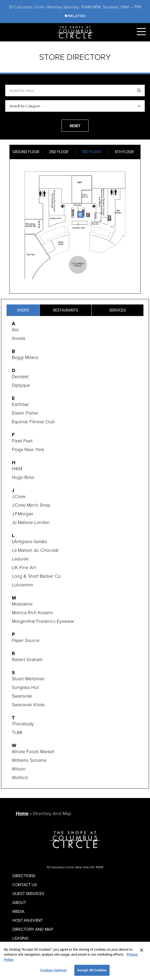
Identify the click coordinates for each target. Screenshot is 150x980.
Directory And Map (33, 929)
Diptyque (21, 385)
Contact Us (25, 885)
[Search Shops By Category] (75, 106)
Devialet (20, 377)
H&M (17, 469)
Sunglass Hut (25, 687)
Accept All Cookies (92, 970)
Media (18, 911)
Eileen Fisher (25, 413)
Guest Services (28, 893)
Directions (24, 876)
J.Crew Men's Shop (31, 505)
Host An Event (28, 920)
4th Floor (124, 152)
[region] (75, 961)
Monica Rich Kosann (32, 613)
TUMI (17, 732)
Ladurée (20, 559)
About (19, 902)
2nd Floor (59, 152)
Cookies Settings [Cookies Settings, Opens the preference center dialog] (53, 970)
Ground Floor (26, 152)
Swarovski (22, 696)
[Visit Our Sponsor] (75, 16)
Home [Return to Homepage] (22, 813)
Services (118, 310)
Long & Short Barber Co (36, 576)
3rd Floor (91, 152)
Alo (15, 330)
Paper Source (26, 640)
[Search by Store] (75, 90)
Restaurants (66, 310)
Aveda (18, 338)
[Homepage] (75, 32)
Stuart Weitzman (28, 679)
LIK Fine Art (24, 567)
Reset (75, 126)
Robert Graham (27, 660)
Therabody (23, 724)
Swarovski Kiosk (28, 705)
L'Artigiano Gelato (29, 542)
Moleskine (22, 604)
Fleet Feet (22, 441)
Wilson (19, 769)
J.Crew (19, 496)
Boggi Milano (25, 357)
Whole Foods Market (33, 752)
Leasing (20, 938)
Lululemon (22, 585)
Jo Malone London (31, 522)
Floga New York (28, 449)
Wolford (20, 778)
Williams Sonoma (29, 760)
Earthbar (20, 404)
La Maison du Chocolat (35, 550)
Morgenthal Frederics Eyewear (43, 621)
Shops (23, 310)
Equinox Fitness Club (33, 422)
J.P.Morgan (23, 514)
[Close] (142, 950)
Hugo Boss (23, 477)
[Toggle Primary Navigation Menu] (141, 32)
